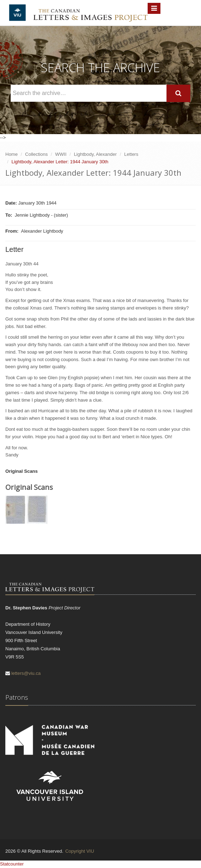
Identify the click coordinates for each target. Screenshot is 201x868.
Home (12, 154)
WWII (61, 154)
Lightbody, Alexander (95, 154)
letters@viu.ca (26, 673)
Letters (131, 154)
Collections (37, 154)
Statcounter (12, 864)
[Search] (178, 93)
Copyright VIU (80, 851)
